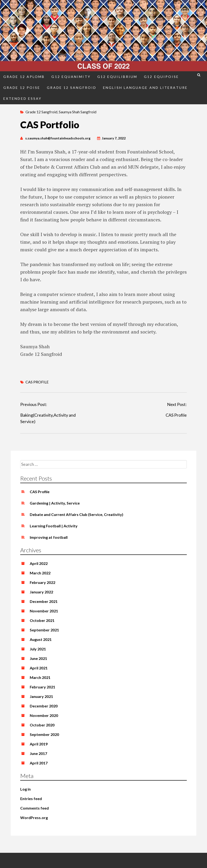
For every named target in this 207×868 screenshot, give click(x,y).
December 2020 (44, 706)
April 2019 (39, 744)
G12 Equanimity (71, 77)
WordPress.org (34, 818)
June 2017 (38, 753)
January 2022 (41, 592)
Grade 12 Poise (22, 88)
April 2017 (39, 763)
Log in (25, 789)
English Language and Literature (145, 88)
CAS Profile (176, 415)
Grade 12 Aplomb (24, 77)
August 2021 (41, 639)
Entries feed (31, 799)
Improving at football (49, 537)
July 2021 (38, 649)
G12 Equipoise (161, 77)
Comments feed (34, 808)
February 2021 (42, 687)
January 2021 (41, 696)
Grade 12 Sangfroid (72, 88)
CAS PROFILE (37, 382)
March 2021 (40, 677)
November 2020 (44, 715)
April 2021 (39, 668)
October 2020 (42, 725)
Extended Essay (22, 98)
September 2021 (44, 630)
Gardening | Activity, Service (55, 503)
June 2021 (38, 658)
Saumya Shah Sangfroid (78, 112)
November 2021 (44, 611)
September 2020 (44, 734)
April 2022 (39, 563)
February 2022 (42, 582)
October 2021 (42, 620)
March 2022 (40, 573)
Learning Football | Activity (54, 526)
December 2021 (44, 601)
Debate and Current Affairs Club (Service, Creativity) (76, 514)
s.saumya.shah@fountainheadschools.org (58, 138)
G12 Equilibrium (117, 77)
